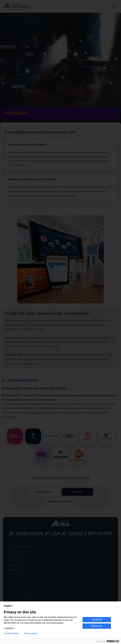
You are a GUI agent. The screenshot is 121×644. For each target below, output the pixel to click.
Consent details (11, 633)
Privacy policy (31, 633)
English (9, 606)
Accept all (97, 620)
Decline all (97, 626)
